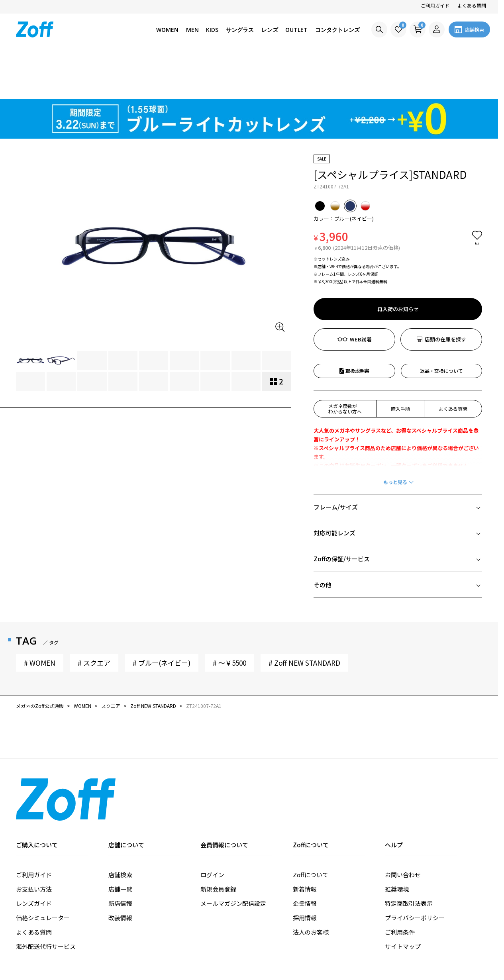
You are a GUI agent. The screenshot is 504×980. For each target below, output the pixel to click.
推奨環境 (397, 844)
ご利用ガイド (435, 5)
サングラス (240, 30)
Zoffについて (311, 829)
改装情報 (120, 872)
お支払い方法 (34, 844)
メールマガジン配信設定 (233, 858)
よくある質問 (472, 5)
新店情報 (120, 858)
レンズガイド (34, 858)
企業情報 (305, 858)
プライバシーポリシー (415, 872)
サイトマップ (403, 901)
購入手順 (400, 363)
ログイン (212, 829)
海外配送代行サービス (46, 901)
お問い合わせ (403, 829)
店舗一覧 (120, 844)
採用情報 (305, 872)
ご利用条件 (400, 887)
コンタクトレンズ (337, 30)
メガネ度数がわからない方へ (345, 363)
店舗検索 (120, 829)
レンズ (270, 30)
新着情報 (305, 844)
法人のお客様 (311, 887)
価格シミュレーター (43, 872)
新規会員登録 (218, 844)
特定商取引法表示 (409, 858)
